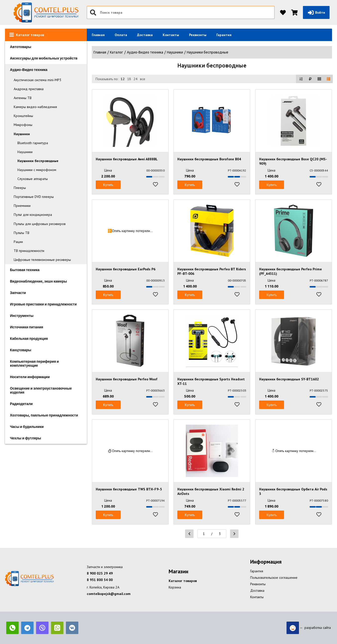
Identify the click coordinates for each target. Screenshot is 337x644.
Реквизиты (198, 35)
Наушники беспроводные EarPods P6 (126, 269)
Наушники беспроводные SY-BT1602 (289, 379)
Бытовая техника (25, 270)
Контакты (171, 35)
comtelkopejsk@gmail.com (109, 594)
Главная (98, 35)
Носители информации (30, 377)
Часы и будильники (27, 427)
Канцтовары (21, 350)
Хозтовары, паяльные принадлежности (44, 415)
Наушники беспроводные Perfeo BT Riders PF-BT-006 (212, 271)
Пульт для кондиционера (33, 215)
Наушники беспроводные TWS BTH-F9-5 (129, 489)
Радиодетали (21, 404)
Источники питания (26, 327)
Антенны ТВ (23, 98)
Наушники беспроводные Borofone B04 (209, 159)
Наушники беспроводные (38, 161)
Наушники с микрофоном (37, 170)
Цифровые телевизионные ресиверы (42, 260)
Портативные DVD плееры (34, 197)
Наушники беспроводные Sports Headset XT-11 (211, 381)
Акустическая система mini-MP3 (38, 80)
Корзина (175, 587)
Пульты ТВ (22, 233)
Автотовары (21, 47)
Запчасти (18, 293)
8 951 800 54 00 (100, 580)
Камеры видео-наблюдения (35, 107)
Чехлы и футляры (25, 438)
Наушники (22, 134)
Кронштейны (23, 116)
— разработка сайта (309, 628)
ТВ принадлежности (29, 251)
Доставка (145, 35)
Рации (18, 242)
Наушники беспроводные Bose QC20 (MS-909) (293, 161)
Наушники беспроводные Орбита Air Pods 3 (293, 491)
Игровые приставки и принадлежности (43, 304)
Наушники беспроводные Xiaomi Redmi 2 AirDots (211, 491)
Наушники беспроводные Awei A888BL (127, 159)
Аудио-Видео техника (29, 70)
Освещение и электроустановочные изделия (41, 390)
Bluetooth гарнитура (33, 143)
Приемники (22, 206)
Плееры (20, 188)
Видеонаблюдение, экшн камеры (38, 281)
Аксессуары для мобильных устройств (44, 58)
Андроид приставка (29, 89)
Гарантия (224, 35)
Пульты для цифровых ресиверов (40, 224)
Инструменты (22, 316)
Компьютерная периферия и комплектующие (34, 363)
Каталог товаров (183, 581)
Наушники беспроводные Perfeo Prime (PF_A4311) (290, 271)
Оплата (121, 35)
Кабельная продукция (29, 339)
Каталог (117, 52)
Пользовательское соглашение (274, 578)
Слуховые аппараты (33, 179)
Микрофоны (23, 125)
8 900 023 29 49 (100, 573)
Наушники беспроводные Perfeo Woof (127, 379)
